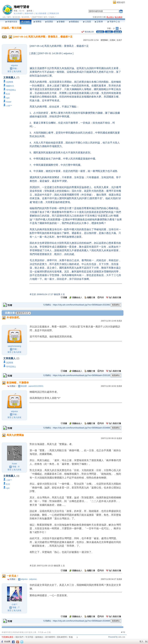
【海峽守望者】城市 (39, 17)
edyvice (14, 65)
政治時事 (25, 17)
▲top (123, 632)
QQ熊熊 (10, 82)
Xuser (9, 102)
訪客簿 (99, 22)
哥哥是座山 (11, 90)
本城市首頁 (11, 22)
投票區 (49, 22)
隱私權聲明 (62, 637)
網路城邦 (121, 2)
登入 (141, 642)
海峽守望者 (21, 7)
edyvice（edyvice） (30, 579)
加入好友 (17, 71)
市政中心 (114, 22)
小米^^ (9, 106)
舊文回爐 (16, 28)
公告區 (87, 22)
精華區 (37, 22)
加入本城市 (18, 13)
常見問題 (29, 637)
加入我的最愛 (41, 13)
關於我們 (19, 637)
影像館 (61, 22)
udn (4, 17)
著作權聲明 (50, 637)
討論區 (26, 22)
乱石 (8, 94)
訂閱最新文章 (54, 13)
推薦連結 (74, 22)
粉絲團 (7, 642)
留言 (10, 71)
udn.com (122, 637)
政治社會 (16, 17)
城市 (9, 17)
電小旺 (22, 11)
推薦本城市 (29, 13)
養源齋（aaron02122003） (33, 386)
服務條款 (39, 637)
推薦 (119, 40)
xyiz (8, 98)
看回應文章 (88, 32)
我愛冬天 (10, 86)
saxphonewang (14, 346)
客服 (71, 637)
